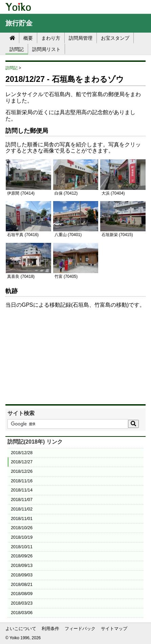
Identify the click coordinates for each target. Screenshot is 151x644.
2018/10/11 (22, 547)
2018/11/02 (22, 509)
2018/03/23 (22, 603)
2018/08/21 (22, 584)
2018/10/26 (22, 528)
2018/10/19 (22, 537)
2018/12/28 (22, 453)
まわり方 (51, 38)
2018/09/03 (22, 575)
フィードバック (80, 629)
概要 (28, 38)
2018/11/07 (22, 499)
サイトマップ (114, 629)
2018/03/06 (22, 613)
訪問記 (17, 49)
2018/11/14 (22, 490)
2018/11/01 (22, 518)
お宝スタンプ (115, 38)
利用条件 (50, 629)
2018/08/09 (22, 594)
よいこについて (21, 629)
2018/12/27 (22, 462)
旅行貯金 (19, 23)
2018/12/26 (22, 471)
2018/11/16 (22, 481)
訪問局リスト (46, 49)
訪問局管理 (81, 38)
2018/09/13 (22, 565)
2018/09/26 (22, 556)
